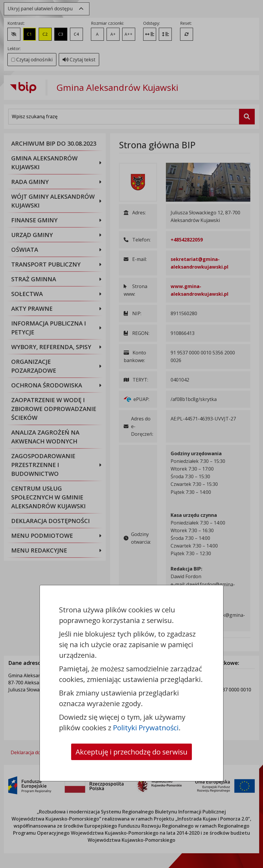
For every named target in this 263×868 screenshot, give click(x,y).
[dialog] (131, 434)
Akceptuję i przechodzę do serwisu (131, 752)
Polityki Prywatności (146, 728)
